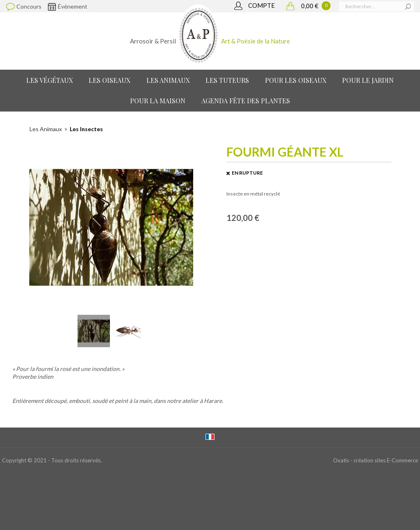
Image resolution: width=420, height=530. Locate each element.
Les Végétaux (50, 80)
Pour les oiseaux (296, 80)
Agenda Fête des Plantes (246, 101)
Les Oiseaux (110, 80)
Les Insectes (86, 129)
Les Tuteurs (227, 80)
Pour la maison (158, 101)
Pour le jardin (368, 80)
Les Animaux (168, 80)
